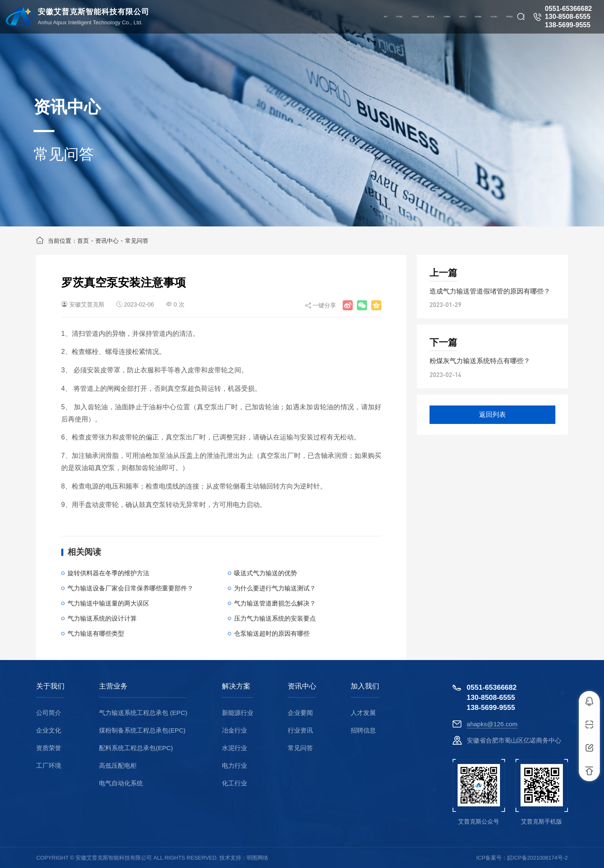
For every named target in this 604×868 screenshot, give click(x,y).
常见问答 (137, 241)
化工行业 (234, 783)
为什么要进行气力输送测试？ (275, 588)
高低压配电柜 (118, 765)
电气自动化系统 (121, 783)
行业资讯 (300, 730)
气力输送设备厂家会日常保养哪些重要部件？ (130, 588)
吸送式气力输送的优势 (266, 573)
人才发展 (363, 713)
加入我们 (365, 686)
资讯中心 (107, 241)
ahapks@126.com (492, 724)
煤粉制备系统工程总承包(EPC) (142, 730)
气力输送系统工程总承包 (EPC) (143, 713)
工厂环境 (49, 765)
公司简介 (49, 713)
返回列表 (492, 415)
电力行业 (234, 765)
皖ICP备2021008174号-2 (538, 858)
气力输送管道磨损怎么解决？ (275, 603)
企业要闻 (300, 713)
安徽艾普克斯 (87, 304)
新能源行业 (238, 713)
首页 (83, 241)
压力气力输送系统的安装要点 (275, 618)
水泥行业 (234, 748)
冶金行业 (234, 730)
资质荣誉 (49, 748)
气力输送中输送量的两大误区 (108, 603)
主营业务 (113, 686)
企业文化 (49, 730)
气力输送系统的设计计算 (102, 618)
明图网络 (258, 858)
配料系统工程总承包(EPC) (136, 748)
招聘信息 (363, 730)
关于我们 (50, 686)
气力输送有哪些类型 (96, 633)
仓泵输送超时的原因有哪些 (272, 633)
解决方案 (236, 686)
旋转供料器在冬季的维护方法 (108, 573)
